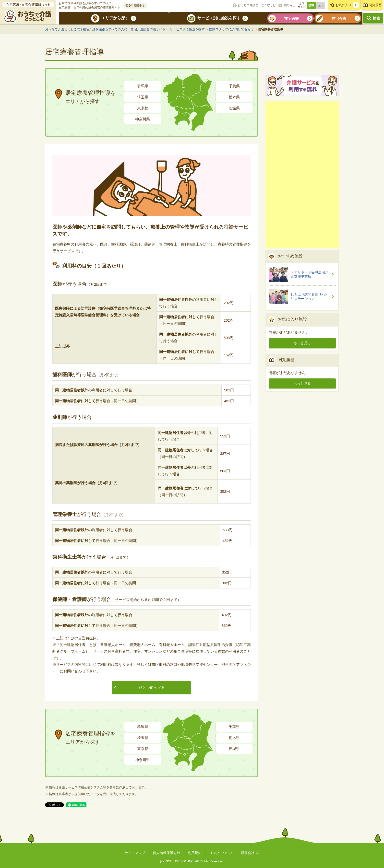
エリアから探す (115, 18)
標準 (311, 5)
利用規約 (195, 853)
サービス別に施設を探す (219, 18)
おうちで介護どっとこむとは (257, 5)
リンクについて (221, 853)
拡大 (321, 5)
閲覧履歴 (375, 5)
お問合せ (289, 5)
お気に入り (347, 5)
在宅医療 (291, 18)
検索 (376, 18)
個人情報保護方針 (167, 853)
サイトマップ (135, 853)
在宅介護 (339, 18)
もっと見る (302, 400)
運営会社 (250, 853)
